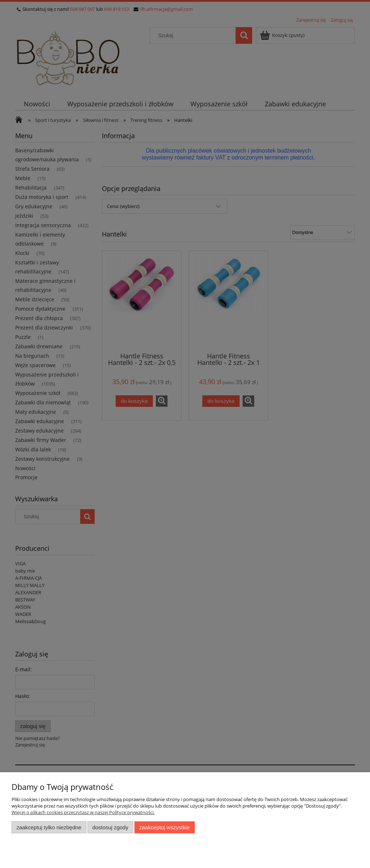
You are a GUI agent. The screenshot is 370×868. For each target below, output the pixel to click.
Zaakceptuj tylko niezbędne (49, 827)
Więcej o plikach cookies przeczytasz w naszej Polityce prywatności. (83, 812)
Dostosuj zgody (110, 827)
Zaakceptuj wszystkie (165, 827)
